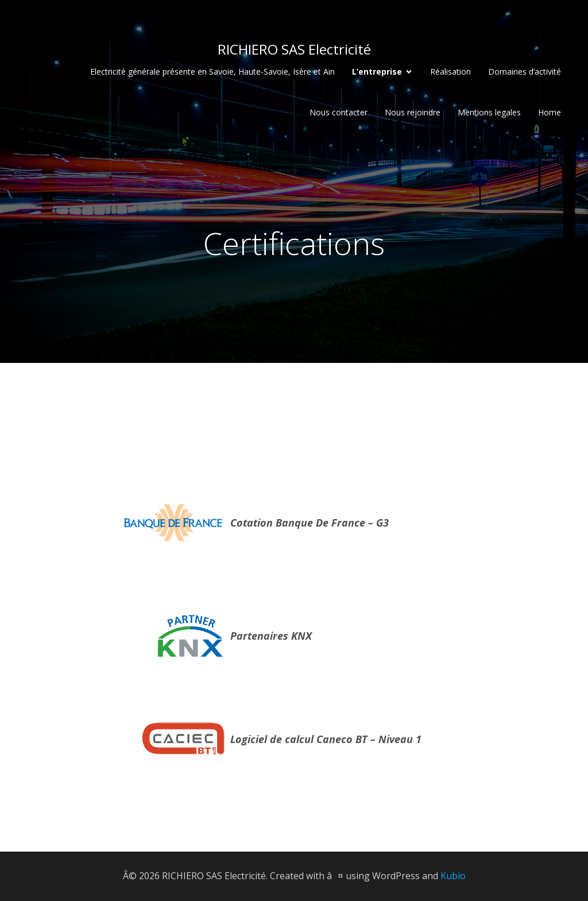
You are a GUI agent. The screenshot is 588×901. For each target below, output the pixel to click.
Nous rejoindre (413, 112)
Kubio (453, 876)
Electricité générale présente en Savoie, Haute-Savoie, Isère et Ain (212, 71)
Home (550, 112)
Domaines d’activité (525, 71)
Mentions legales (489, 112)
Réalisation (450, 71)
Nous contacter (339, 112)
